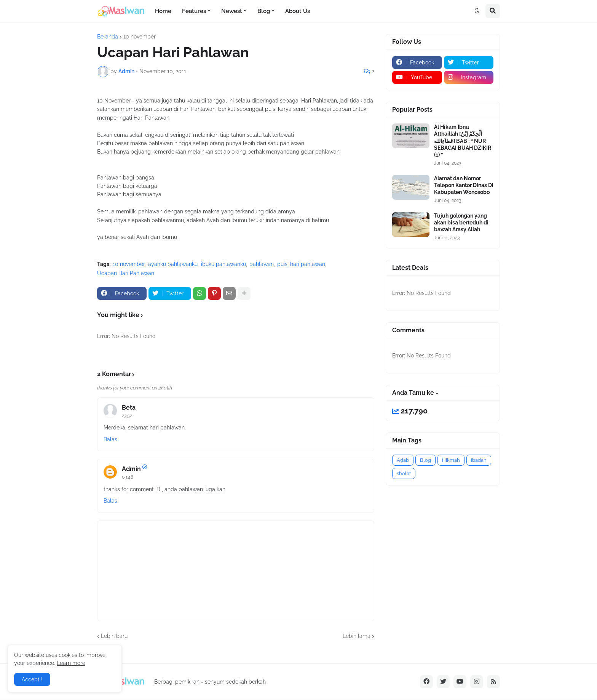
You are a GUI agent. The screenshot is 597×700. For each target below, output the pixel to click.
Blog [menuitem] (264, 11)
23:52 (127, 416)
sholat (404, 473)
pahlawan (262, 264)
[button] (477, 11)
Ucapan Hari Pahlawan (126, 273)
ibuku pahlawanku (223, 264)
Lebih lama (357, 636)
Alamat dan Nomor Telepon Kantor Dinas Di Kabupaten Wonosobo (464, 185)
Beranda (108, 37)
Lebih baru (114, 636)
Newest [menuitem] (232, 11)
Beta (129, 408)
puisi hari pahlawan (301, 264)
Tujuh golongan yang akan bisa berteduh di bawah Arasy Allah (461, 223)
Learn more (71, 663)
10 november (140, 37)
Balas (110, 439)
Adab (403, 460)
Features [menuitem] (194, 11)
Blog (425, 460)
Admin (131, 469)
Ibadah (479, 460)
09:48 (128, 477)
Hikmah (451, 460)
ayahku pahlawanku (173, 264)
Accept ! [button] (32, 679)
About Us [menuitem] (298, 11)
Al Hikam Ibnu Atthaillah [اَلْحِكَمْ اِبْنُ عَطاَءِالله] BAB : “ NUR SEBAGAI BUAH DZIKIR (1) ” (463, 141)
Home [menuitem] (163, 11)
